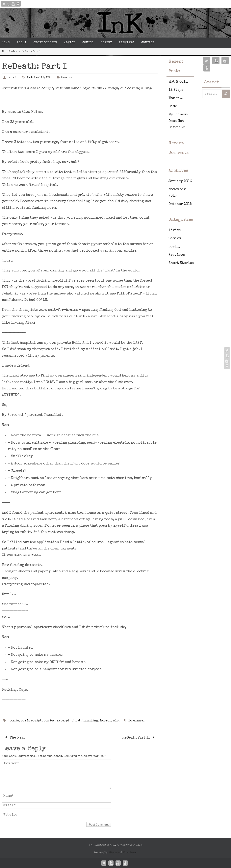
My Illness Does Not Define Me (178, 121)
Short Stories (181, 263)
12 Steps (176, 90)
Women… (176, 98)
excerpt (63, 721)
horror (105, 721)
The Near (14, 738)
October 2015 (180, 204)
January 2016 (180, 181)
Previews (177, 255)
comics (49, 721)
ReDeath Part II (139, 738)
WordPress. (130, 853)
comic (14, 721)
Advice (175, 230)
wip (116, 721)
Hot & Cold (178, 82)
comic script (31, 721)
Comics (13, 52)
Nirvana (114, 853)
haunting (90, 721)
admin (13, 78)
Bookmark (136, 721)
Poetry (175, 247)
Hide (173, 106)
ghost (76, 721)
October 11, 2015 (40, 78)
